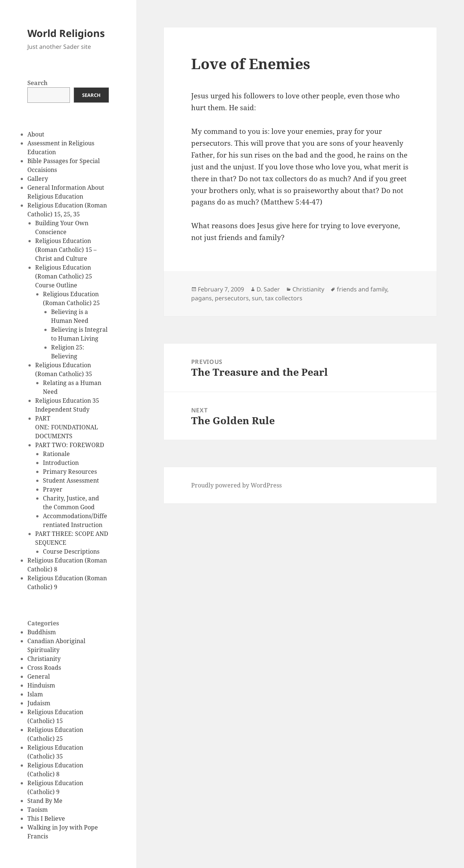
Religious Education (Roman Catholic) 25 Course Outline (64, 276)
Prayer (53, 489)
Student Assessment (71, 480)
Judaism (39, 703)
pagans (201, 298)
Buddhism (42, 632)
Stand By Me (45, 801)
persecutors (232, 298)
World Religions (66, 33)
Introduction (61, 463)
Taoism (38, 810)
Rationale (56, 454)
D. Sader (268, 289)
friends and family (362, 289)
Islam (35, 694)
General (39, 676)
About (36, 134)
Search (38, 83)
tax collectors (284, 298)
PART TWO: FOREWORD (70, 445)
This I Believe (46, 818)
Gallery (38, 179)
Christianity (44, 659)
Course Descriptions (71, 551)
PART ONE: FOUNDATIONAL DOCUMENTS (67, 427)
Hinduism (41, 685)
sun (257, 298)
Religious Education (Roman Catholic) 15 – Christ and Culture (66, 250)
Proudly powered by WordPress (236, 485)
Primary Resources (70, 472)
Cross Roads (44, 668)
